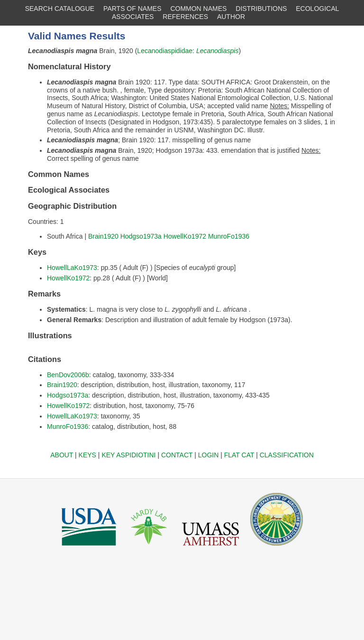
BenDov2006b (68, 375)
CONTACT (177, 455)
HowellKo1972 (185, 236)
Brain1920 (103, 236)
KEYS (87, 455)
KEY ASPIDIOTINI (128, 455)
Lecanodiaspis (218, 51)
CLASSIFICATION (287, 455)
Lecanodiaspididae (165, 51)
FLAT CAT (239, 455)
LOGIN (209, 455)
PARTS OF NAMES (132, 9)
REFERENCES (185, 17)
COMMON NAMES (198, 9)
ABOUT (62, 455)
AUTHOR (231, 17)
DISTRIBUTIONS (261, 9)
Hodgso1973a (141, 236)
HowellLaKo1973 (72, 268)
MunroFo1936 (229, 236)
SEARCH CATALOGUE (60, 9)
